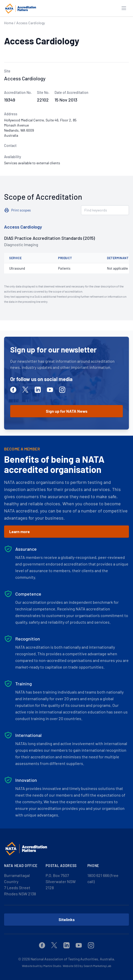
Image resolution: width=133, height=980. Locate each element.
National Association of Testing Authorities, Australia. (73, 959)
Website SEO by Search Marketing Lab (87, 966)
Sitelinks (67, 919)
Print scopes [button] (21, 210)
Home (9, 23)
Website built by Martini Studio (42, 966)
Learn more (19, 531)
